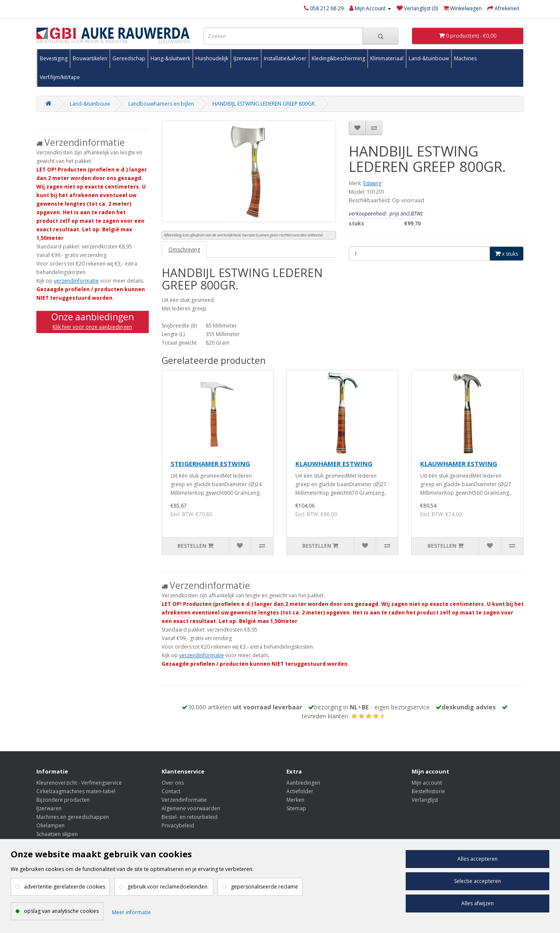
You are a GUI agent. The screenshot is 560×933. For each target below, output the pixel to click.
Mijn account (427, 783)
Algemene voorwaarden (191, 808)
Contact (171, 791)
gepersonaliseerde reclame (264, 887)
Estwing (372, 183)
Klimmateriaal (387, 58)
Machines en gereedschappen (73, 817)
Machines (465, 58)
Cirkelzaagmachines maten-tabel (76, 791)
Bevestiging (54, 58)
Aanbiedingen (303, 783)
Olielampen (50, 825)
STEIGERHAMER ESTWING (210, 464)
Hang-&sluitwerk (170, 58)
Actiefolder (300, 791)
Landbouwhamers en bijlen (161, 104)
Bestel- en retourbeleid (190, 817)
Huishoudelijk (212, 58)
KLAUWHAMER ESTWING (334, 464)
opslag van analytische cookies (61, 911)
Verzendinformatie (184, 800)
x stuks (507, 254)
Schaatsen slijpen (57, 834)
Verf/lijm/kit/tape (60, 77)
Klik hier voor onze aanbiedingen (92, 327)
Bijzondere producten (63, 800)
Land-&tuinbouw (429, 58)
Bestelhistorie (428, 791)
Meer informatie (131, 912)
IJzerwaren (246, 58)
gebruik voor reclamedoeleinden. (168, 887)
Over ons (173, 783)
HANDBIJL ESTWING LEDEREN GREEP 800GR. (264, 104)
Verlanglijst (425, 800)
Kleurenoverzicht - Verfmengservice (79, 783)
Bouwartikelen (90, 58)
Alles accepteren (477, 859)
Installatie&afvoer (285, 58)
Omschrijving (184, 249)
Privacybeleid (178, 825)
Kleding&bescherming (338, 58)
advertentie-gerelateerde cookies (65, 887)
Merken (295, 800)
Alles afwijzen (477, 903)
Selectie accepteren (477, 881)
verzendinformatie (76, 281)
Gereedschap (129, 58)
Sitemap (296, 808)
